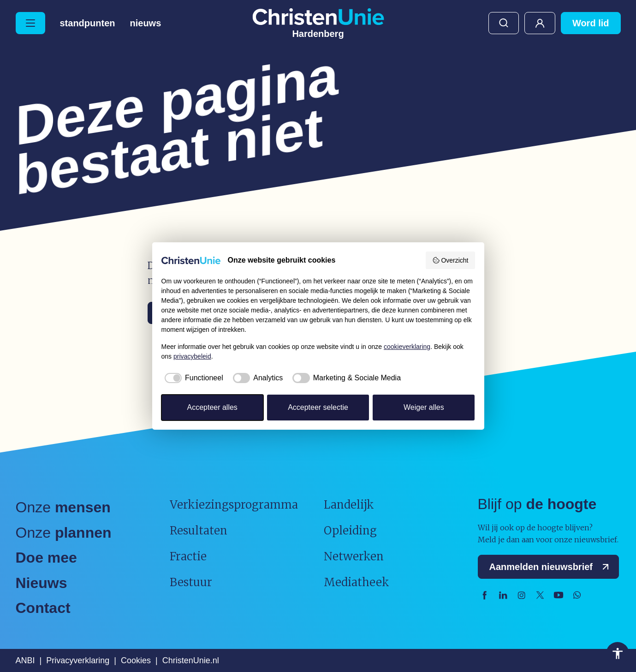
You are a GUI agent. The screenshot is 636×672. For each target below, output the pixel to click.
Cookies (136, 660)
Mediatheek (357, 582)
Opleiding (350, 531)
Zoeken (504, 23)
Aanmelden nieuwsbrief (551, 567)
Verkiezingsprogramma (234, 505)
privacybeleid (192, 356)
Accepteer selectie (318, 407)
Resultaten (199, 531)
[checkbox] (192, 378)
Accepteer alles (212, 407)
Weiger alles (424, 407)
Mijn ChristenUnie (540, 23)
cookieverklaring (407, 347)
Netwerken (354, 556)
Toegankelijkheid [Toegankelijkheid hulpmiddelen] (618, 654)
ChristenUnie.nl (191, 660)
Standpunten (88, 23)
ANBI (25, 660)
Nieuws (146, 23)
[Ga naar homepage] (318, 23)
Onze (63, 507)
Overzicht (450, 260)
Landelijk (349, 505)
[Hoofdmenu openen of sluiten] (30, 23)
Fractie (188, 556)
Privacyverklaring (78, 660)
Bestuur (191, 582)
